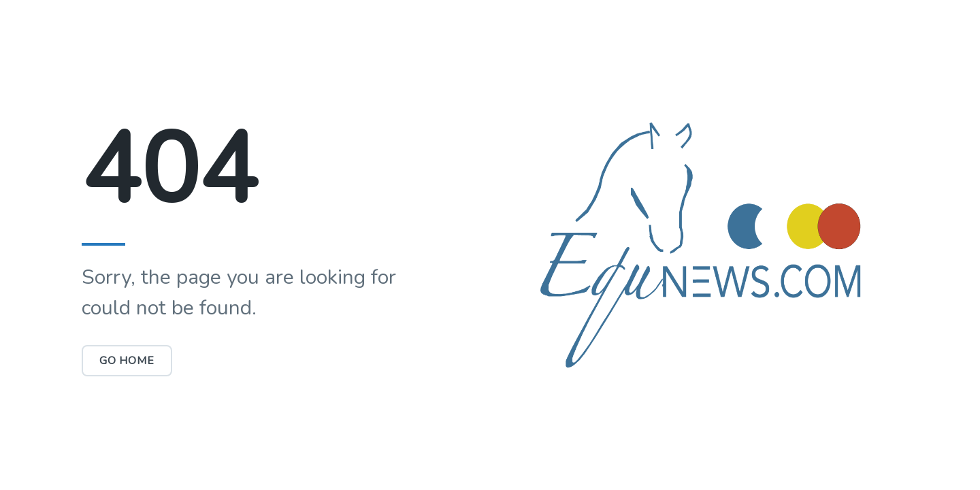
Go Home (127, 361)
